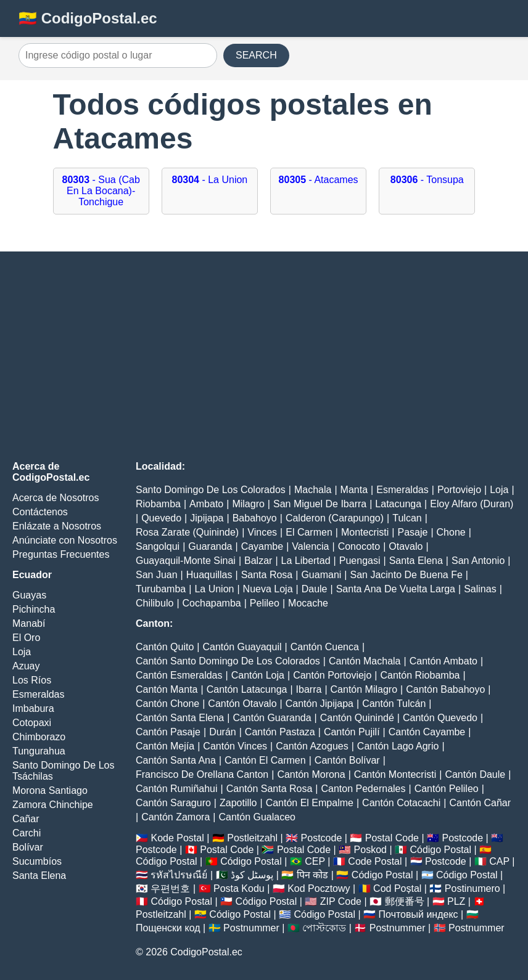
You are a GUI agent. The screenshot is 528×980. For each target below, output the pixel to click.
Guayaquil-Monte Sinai (186, 561)
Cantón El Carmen (265, 760)
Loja (22, 652)
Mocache (308, 603)
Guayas (29, 595)
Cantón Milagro (364, 689)
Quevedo (161, 518)
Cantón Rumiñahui (177, 789)
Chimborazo (39, 737)
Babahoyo (255, 518)
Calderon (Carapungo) (335, 518)
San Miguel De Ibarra (320, 504)
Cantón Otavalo (242, 704)
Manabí (29, 623)
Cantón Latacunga (247, 689)
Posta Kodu (239, 888)
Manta (354, 490)
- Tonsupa (427, 180)
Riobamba (158, 504)
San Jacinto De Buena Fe (406, 575)
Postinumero (472, 888)
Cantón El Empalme (310, 803)
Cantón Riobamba (420, 675)
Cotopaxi (32, 723)
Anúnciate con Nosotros (65, 540)
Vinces (262, 532)
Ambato (206, 504)
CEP (315, 861)
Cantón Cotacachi (401, 803)
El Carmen (309, 532)
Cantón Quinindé (357, 718)
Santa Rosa (267, 575)
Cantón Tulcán (394, 704)
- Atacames (319, 180)
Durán (223, 732)
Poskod (370, 850)
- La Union (210, 180)
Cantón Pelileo (447, 789)
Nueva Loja (268, 589)
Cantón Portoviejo (332, 675)
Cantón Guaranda (272, 718)
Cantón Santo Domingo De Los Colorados (228, 661)
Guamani (321, 575)
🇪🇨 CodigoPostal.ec (88, 18)
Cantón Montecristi (395, 774)
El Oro (26, 638)
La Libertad (306, 561)
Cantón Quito (165, 647)
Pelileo (265, 603)
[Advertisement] (264, 356)
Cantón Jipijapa (320, 704)
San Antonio (478, 561)
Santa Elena (39, 876)
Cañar (26, 819)
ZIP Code (341, 901)
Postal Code (392, 838)
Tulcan (407, 518)
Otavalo (406, 546)
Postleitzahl (252, 838)
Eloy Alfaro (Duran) (472, 504)
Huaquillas (209, 575)
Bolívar (28, 847)
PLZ (456, 901)
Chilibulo (155, 603)
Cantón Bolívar (347, 760)
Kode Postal (177, 838)
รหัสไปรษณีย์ (179, 875)
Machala (313, 490)
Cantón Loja (258, 675)
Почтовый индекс (419, 914)
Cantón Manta (167, 689)
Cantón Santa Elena (180, 718)
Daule (315, 589)
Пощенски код (168, 928)
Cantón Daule (475, 774)
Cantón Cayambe (427, 732)
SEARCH (256, 55)
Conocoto (359, 546)
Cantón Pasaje (168, 732)
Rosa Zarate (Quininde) (187, 532)
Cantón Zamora (175, 817)
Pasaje (412, 532)
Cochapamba (212, 603)
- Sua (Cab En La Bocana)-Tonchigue (101, 191)
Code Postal (375, 861)
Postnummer (251, 928)
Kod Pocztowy (319, 888)
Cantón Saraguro (173, 803)
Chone (451, 532)
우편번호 (170, 888)
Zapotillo (238, 803)
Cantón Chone (167, 704)
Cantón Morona (311, 774)
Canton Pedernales (364, 789)
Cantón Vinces (235, 746)
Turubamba (161, 589)
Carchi (27, 833)
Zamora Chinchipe (53, 805)
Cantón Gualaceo (257, 817)
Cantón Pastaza (280, 732)
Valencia (310, 546)
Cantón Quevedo (440, 718)
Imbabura (33, 708)
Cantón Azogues (312, 746)
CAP (499, 861)
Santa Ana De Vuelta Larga (396, 589)
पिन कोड (312, 875)
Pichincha (34, 609)
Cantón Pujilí (352, 732)
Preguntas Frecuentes (61, 554)
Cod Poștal (397, 888)
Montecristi (365, 532)
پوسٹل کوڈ (252, 875)
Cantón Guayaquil (242, 647)
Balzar (258, 561)
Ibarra (309, 689)
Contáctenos (40, 512)
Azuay (26, 666)
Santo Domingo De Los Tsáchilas (63, 771)
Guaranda (210, 546)
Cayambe (262, 546)
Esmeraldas (38, 694)
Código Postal (440, 850)
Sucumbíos (37, 861)
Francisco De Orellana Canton (202, 774)
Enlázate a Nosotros (57, 526)
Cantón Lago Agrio (398, 746)
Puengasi (360, 561)
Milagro (248, 504)
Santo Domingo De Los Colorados (211, 490)
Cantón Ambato (443, 661)
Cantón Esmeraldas (179, 675)
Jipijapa (207, 518)
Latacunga (398, 504)
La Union (214, 589)
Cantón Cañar (480, 803)
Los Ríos (32, 680)
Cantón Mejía (165, 746)
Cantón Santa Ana (176, 760)
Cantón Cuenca (325, 647)
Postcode (322, 838)
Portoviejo (459, 490)
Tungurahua (39, 751)
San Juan (157, 575)
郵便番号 (405, 901)
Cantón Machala (365, 661)
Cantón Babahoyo (445, 689)
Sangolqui (158, 546)
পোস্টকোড (324, 928)
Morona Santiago (50, 790)
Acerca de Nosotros (56, 498)
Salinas (480, 589)
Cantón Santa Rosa (270, 789)
